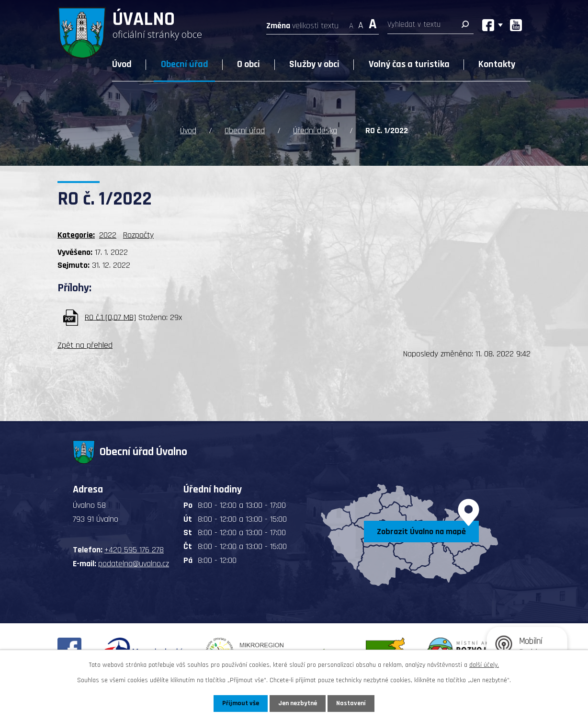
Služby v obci (314, 64)
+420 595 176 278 (134, 550)
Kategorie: (76, 235)
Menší (351, 23)
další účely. (484, 665)
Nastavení (351, 703)
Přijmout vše (241, 703)
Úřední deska (315, 131)
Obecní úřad (185, 64)
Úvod (122, 64)
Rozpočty (138, 235)
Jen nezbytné (298, 703)
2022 (108, 235)
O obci (249, 64)
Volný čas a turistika (409, 64)
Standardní (361, 23)
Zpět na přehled (85, 345)
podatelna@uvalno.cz (134, 564)
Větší (373, 23)
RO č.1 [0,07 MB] (110, 317)
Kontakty (497, 64)
